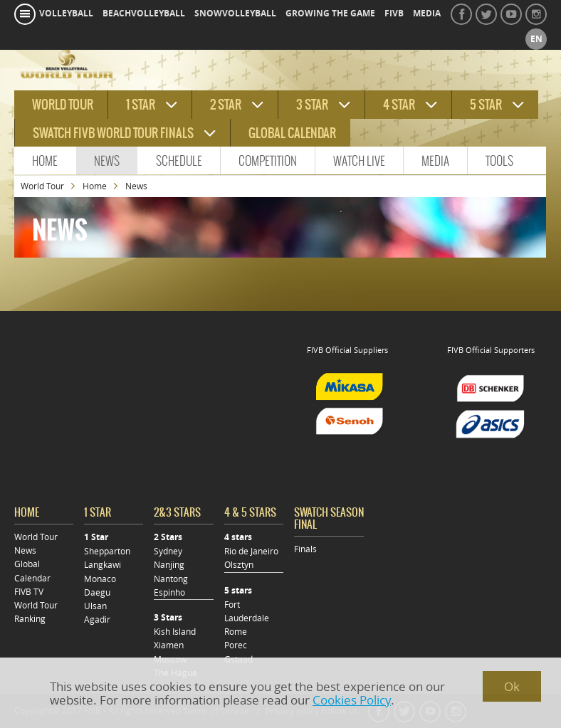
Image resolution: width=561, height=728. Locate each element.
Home (45, 161)
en (536, 39)
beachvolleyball (144, 14)
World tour (63, 105)
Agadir (97, 619)
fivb (394, 14)
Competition (268, 161)
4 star (399, 105)
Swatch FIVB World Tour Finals (113, 133)
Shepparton (107, 551)
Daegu (97, 592)
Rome (236, 632)
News (107, 161)
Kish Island (175, 632)
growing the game (330, 14)
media (427, 14)
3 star (312, 105)
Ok (512, 686)
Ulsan (95, 606)
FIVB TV (29, 592)
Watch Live (359, 161)
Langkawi (103, 565)
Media (435, 161)
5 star (486, 105)
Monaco (100, 579)
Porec (236, 645)
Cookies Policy (352, 700)
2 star (226, 105)
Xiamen (169, 645)
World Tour (42, 186)
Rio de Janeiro (251, 551)
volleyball (66, 14)
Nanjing (169, 565)
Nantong (171, 579)
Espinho (169, 592)
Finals (305, 549)
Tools (499, 161)
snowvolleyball (235, 14)
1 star (141, 105)
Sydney (168, 551)
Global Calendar (292, 133)
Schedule (179, 161)
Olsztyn (239, 565)
